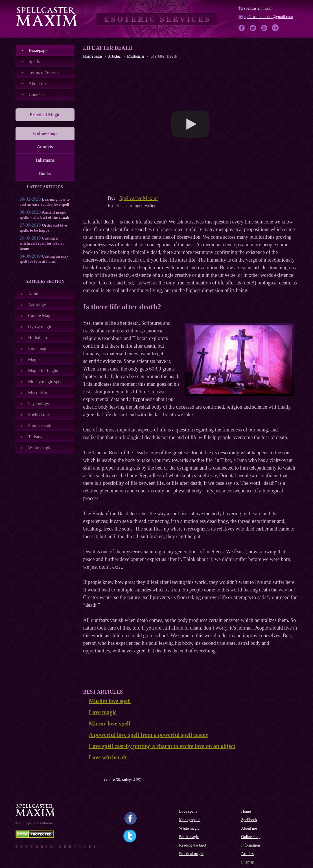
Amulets (45, 147)
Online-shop (45, 133)
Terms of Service (44, 72)
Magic (34, 360)
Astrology (37, 305)
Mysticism (38, 393)
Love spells (188, 811)
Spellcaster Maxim (138, 198)
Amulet (35, 294)
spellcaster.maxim (258, 8)
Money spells (190, 820)
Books (45, 174)
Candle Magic (41, 316)
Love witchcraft (108, 757)
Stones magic (40, 426)
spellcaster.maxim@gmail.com (269, 17)
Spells (34, 61)
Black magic (189, 837)
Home (246, 811)
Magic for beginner (46, 371)
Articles (248, 854)
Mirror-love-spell (110, 724)
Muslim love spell (110, 701)
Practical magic (191, 854)
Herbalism (38, 338)
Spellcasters (39, 415)
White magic (40, 448)
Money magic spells (46, 382)
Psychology (39, 404)
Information (251, 845)
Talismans (45, 160)
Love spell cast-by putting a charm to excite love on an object (162, 746)
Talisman (36, 437)
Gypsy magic (40, 327)
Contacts (37, 94)
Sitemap (248, 862)
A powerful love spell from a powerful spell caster (148, 735)
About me (38, 83)
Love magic (39, 349)
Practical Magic (45, 115)
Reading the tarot (193, 845)
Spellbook (249, 820)
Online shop (251, 837)
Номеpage (38, 50)
